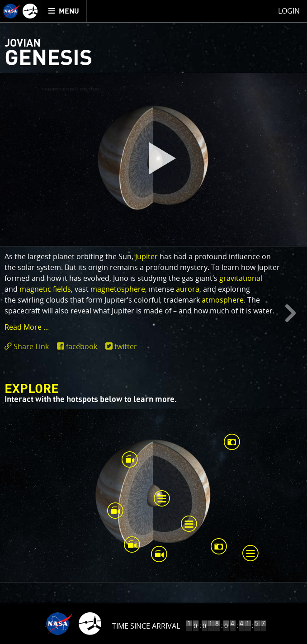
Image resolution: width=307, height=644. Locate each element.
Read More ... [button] (27, 327)
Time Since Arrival (146, 626)
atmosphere (223, 300)
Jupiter (146, 256)
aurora (188, 289)
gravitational (241, 278)
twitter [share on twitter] (126, 346)
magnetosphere (118, 289)
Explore (32, 389)
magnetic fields (45, 289)
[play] (154, 160)
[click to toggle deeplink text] (28, 347)
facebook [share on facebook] (82, 346)
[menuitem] (64, 11)
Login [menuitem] (289, 11)
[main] (153, 322)
